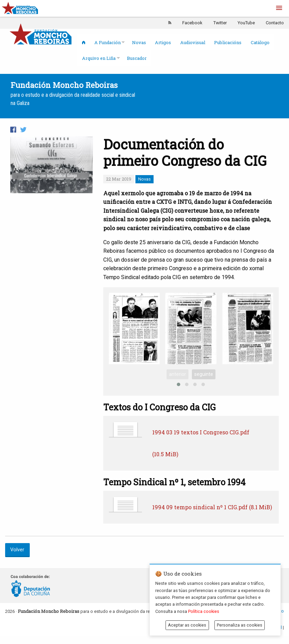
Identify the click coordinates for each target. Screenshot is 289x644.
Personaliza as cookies (240, 625)
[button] (279, 8)
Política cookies (204, 611)
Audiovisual (193, 42)
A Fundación (108, 42)
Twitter (220, 23)
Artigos (163, 42)
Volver (17, 550)
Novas (139, 42)
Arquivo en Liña (99, 58)
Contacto (275, 23)
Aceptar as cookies (187, 625)
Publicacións (228, 42)
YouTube (246, 23)
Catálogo (260, 42)
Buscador (137, 58)
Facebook (192, 23)
